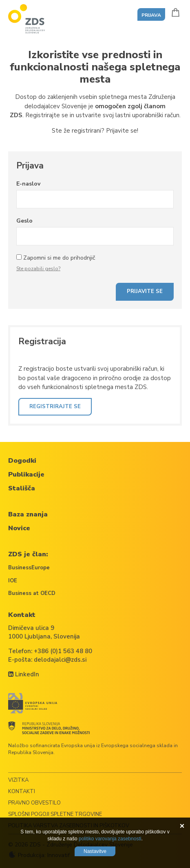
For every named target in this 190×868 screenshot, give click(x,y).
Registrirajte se (55, 407)
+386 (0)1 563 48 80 (63, 651)
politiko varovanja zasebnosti (110, 839)
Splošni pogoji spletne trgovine (55, 814)
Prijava (151, 15)
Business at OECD (32, 593)
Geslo (24, 221)
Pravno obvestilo (34, 803)
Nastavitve (95, 851)
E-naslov (28, 184)
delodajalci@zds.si (60, 660)
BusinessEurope (29, 568)
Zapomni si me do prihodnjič (59, 258)
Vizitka (18, 780)
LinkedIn (24, 674)
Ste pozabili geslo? (38, 269)
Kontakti (22, 791)
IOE (13, 581)
